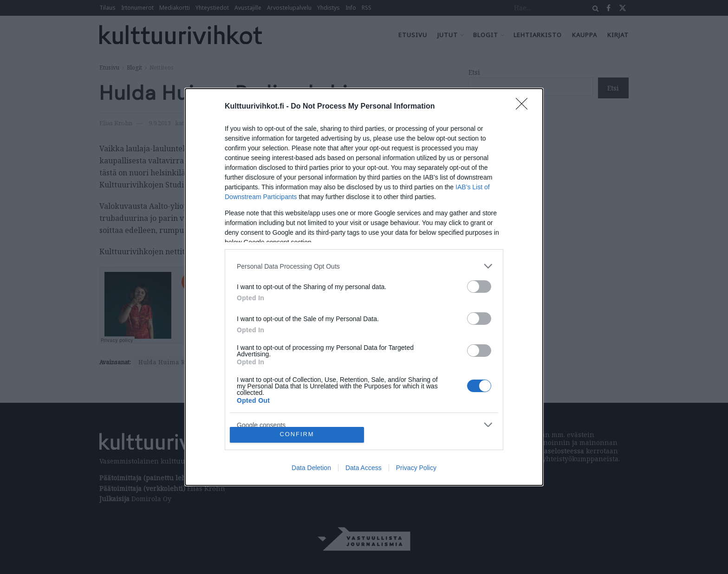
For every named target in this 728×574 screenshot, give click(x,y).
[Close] (525, 107)
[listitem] (364, 266)
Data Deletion (311, 468)
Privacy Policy (416, 468)
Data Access (364, 468)
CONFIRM (297, 435)
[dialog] (364, 287)
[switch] (479, 287)
